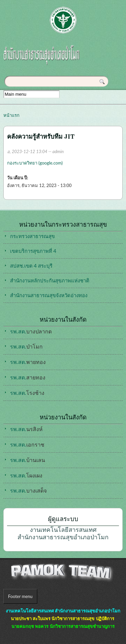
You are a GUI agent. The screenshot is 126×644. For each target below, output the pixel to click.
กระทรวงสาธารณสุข (32, 236)
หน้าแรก (11, 115)
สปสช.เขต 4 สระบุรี (31, 266)
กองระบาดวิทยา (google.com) (35, 163)
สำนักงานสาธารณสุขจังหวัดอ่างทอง (49, 295)
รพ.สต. (20, 490)
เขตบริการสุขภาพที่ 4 (33, 251)
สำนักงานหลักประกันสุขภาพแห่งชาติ (50, 280)
